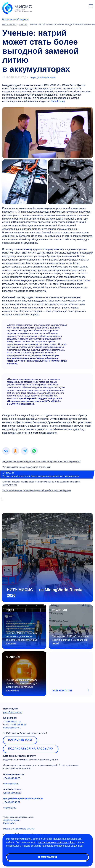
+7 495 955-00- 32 (12, 722)
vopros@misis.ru (11, 784)
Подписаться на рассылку (31, 749)
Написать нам (20, 740)
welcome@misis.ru (12, 793)
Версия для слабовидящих (15, 19)
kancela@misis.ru (12, 728)
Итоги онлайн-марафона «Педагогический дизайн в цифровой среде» (37, 490)
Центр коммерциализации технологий (23, 799)
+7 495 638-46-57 (12, 802)
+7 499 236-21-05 (18, 725)
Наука (33, 78)
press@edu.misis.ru (13, 712)
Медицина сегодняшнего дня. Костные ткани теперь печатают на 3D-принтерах (41, 461)
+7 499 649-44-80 (12, 778)
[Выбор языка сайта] (77, 5)
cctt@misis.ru (10, 808)
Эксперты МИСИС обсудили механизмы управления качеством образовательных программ (22, 638)
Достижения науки (46, 78)
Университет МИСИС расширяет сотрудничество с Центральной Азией (71, 640)
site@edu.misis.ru (12, 820)
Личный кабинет (84, 5)
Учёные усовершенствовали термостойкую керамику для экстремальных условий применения (22, 685)
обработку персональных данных (64, 846)
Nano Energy (58, 101)
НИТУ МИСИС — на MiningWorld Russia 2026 (45, 593)
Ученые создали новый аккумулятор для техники (26, 467)
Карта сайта (9, 823)
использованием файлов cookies (56, 842)
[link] (6, 451)
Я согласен (47, 857)
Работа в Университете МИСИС (19, 829)
